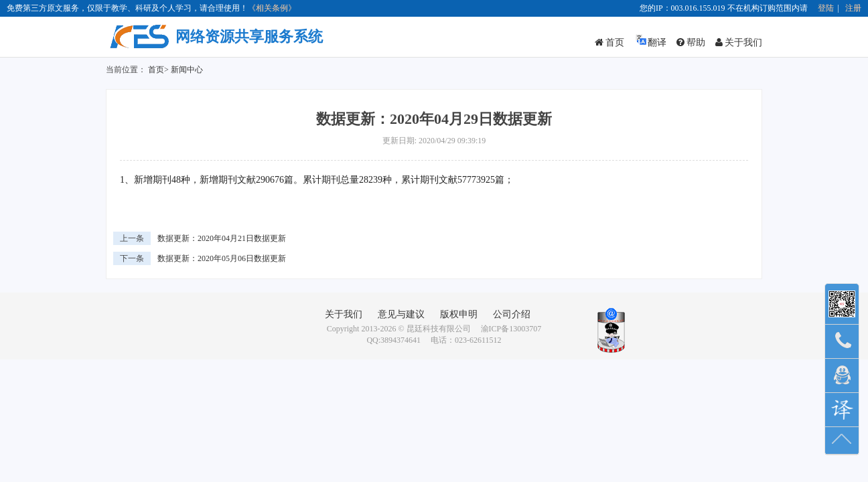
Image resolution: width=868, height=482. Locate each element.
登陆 (826, 8)
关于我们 (739, 43)
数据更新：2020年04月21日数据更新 (222, 238)
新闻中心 (187, 70)
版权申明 (459, 314)
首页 (609, 43)
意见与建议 (401, 314)
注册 (853, 8)
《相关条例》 (272, 8)
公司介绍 (512, 314)
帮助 (691, 43)
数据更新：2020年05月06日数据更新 (222, 258)
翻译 (650, 41)
